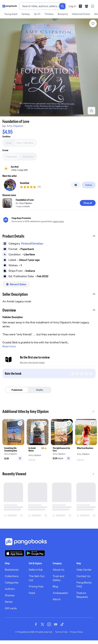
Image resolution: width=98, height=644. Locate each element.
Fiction (26, 244)
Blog (55, 586)
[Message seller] (76, 185)
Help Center (84, 570)
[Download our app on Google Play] (35, 553)
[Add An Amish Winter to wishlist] (44, 423)
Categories (12, 582)
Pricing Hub (36, 586)
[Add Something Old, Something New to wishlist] (20, 423)
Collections (12, 576)
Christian (37, 244)
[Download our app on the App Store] (15, 553)
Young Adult (11, 14)
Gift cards (11, 608)
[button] (49, 236)
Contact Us (83, 576)
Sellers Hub (36, 570)
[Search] (62, 6)
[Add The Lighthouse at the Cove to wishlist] (68, 423)
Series (9, 602)
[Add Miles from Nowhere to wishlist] (93, 423)
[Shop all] (88, 203)
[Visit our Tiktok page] (62, 624)
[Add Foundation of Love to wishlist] (93, 23)
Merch (57, 599)
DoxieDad (25, 183)
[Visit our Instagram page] (49, 624)
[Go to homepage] (10, 6)
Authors (10, 589)
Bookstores (12, 570)
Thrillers (49, 14)
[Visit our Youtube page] (56, 624)
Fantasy (26, 14)
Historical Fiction (81, 14)
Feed (32, 593)
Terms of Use (61, 632)
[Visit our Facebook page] (36, 624)
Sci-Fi (37, 14)
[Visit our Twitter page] (42, 624)
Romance (63, 14)
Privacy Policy (76, 632)
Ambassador (60, 593)
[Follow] (89, 185)
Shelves (10, 595)
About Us (58, 570)
